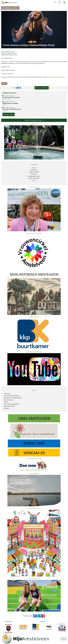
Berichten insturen (9, 400)
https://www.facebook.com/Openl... (57, 77)
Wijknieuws (34, 174)
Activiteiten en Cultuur (10, 52)
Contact (6, 402)
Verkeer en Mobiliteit (34, 178)
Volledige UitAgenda (9, 114)
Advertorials (7, 394)
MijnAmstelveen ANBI (9, 406)
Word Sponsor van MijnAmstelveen (13, 398)
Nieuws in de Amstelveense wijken (34, 120)
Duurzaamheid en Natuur (34, 176)
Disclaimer (7, 408)
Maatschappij (34, 170)
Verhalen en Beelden (34, 172)
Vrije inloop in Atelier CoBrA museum (12, 109)
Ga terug (4, 83)
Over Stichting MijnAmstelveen (12, 396)
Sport (34, 180)
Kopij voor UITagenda (42, 88)
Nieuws (34, 168)
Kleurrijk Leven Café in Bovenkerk (11, 97)
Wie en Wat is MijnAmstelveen (12, 404)
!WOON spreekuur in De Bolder (10, 103)
